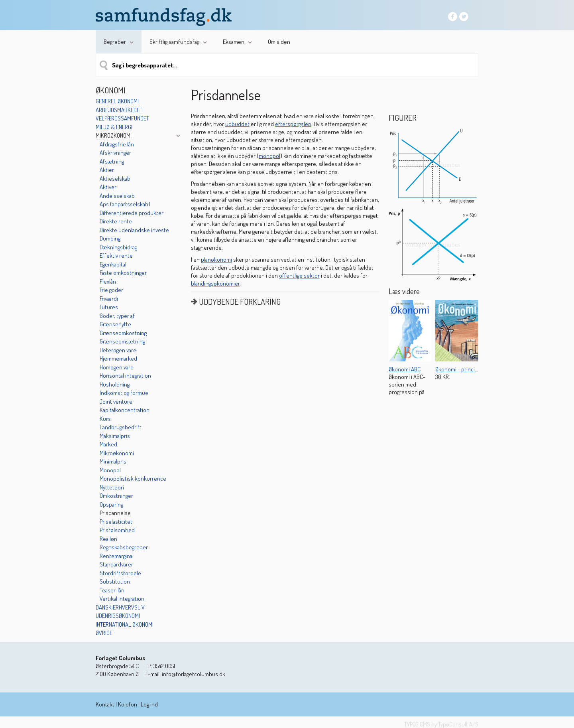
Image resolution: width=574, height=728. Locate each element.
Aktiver (108, 187)
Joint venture (116, 401)
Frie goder (111, 290)
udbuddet (237, 124)
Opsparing (111, 504)
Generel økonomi (117, 101)
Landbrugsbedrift (121, 427)
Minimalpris (113, 461)
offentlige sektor (299, 275)
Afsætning (112, 161)
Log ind (149, 704)
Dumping (110, 238)
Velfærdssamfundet (122, 118)
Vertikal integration (122, 599)
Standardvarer (116, 564)
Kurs (105, 419)
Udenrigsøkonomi (118, 616)
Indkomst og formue (124, 393)
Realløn (108, 539)
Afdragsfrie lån (117, 144)
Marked (108, 444)
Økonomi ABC (405, 369)
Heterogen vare (118, 350)
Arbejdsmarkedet (119, 110)
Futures (109, 307)
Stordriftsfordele (120, 573)
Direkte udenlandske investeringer (137, 230)
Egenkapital (113, 264)
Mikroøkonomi (114, 135)
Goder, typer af (117, 316)
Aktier (107, 170)
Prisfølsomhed (117, 530)
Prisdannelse (115, 513)
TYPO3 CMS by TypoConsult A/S (441, 724)
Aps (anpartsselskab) (125, 204)
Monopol (110, 470)
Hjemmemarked (118, 358)
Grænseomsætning (122, 341)
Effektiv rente (116, 255)
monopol (269, 156)
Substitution (115, 581)
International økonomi (125, 624)
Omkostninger (116, 496)
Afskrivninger (115, 153)
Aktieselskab (115, 179)
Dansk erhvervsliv (120, 607)
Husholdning (115, 384)
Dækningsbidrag (118, 247)
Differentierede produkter (132, 213)
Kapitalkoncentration (125, 410)
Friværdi (109, 299)
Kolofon (128, 704)
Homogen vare (117, 367)
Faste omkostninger (123, 273)
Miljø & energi (114, 127)
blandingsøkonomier (215, 283)
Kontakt (105, 704)
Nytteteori (112, 487)
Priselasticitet (116, 522)
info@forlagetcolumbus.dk (194, 674)
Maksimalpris (115, 436)
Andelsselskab (117, 196)
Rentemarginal (117, 556)
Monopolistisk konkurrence (133, 478)
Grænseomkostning (123, 333)
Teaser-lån (112, 590)
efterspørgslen (293, 124)
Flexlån (108, 281)
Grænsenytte (115, 324)
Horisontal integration (125, 376)
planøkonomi (216, 259)
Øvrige (104, 633)
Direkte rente (116, 221)
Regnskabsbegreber (124, 547)
